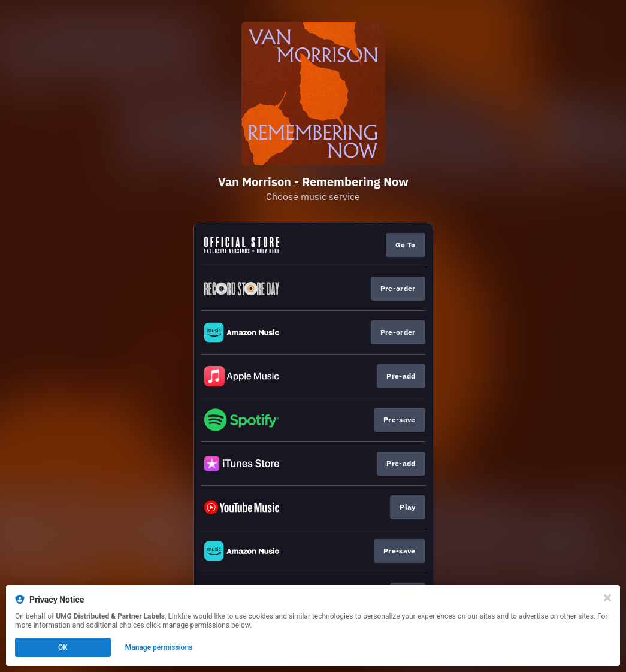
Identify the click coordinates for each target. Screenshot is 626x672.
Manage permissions (159, 647)
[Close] (607, 598)
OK (63, 647)
